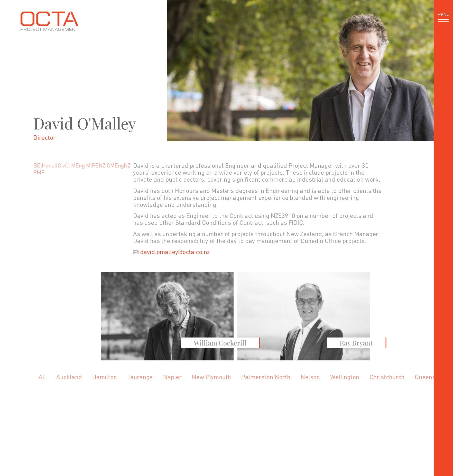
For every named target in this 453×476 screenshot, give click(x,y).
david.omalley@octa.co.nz (175, 252)
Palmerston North (266, 377)
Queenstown (432, 377)
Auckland (69, 377)
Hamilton (105, 377)
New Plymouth (211, 377)
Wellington (345, 377)
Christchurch (387, 377)
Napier (172, 377)
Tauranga (140, 377)
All (42, 377)
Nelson (310, 377)
